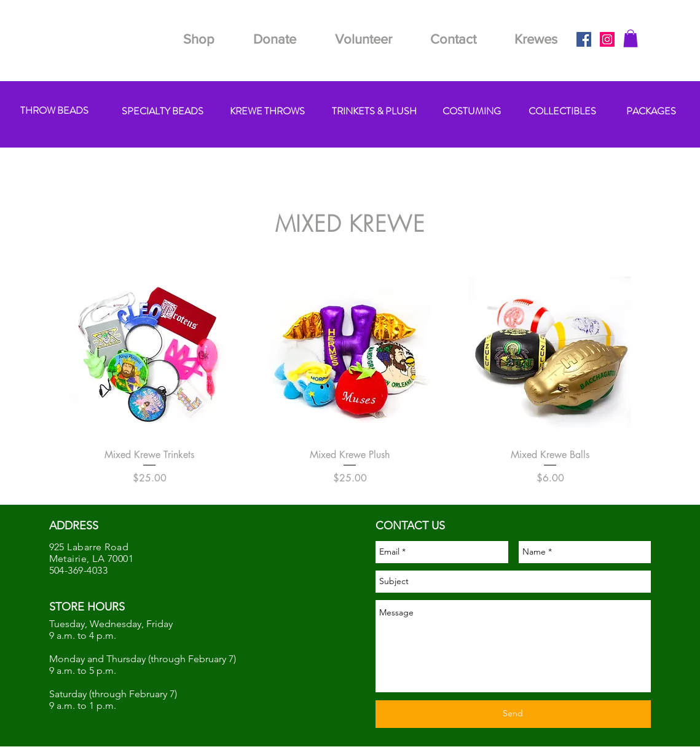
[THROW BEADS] (54, 111)
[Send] (513, 714)
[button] (631, 38)
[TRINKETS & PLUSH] (375, 112)
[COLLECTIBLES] (562, 112)
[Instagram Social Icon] (607, 39)
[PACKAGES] (651, 112)
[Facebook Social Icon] (584, 39)
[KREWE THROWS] (267, 112)
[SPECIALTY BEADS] (163, 112)
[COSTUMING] (472, 112)
